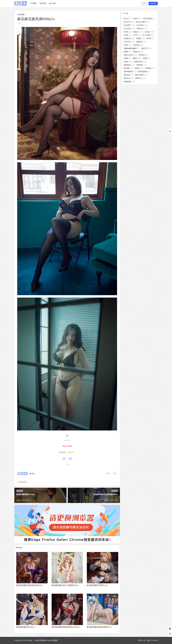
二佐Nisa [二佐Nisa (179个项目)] (149, 32)
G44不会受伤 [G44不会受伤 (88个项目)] (149, 18)
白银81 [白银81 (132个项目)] (128, 62)
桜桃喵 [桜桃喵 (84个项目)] (127, 52)
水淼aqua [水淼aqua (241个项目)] (138, 52)
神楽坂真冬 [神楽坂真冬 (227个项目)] (129, 65)
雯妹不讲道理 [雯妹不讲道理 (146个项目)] (141, 75)
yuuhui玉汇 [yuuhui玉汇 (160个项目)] (129, 28)
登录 (144, 3)
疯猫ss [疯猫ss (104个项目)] (137, 58)
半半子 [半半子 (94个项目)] (137, 35)
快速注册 (153, 3)
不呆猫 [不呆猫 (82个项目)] (127, 32)
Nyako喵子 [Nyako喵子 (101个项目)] (129, 25)
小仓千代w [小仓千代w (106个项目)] (129, 42)
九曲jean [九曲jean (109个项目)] (138, 32)
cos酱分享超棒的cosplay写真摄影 (46, 640)
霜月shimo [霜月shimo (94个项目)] (129, 78)
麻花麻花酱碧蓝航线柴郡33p (99, 627)
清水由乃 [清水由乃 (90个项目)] (143, 55)
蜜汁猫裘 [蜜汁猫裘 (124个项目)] (129, 68)
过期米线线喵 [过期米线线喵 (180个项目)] (130, 71)
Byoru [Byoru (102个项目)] (128, 18)
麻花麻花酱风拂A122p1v (25, 494)
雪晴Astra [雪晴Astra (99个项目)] (128, 75)
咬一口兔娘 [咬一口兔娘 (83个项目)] (148, 35)
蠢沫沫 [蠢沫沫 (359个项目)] (139, 68)
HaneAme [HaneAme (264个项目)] (129, 22)
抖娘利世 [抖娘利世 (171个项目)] (141, 42)
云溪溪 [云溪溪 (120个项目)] (128, 35)
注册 (70, 458)
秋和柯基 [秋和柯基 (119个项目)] (141, 65)
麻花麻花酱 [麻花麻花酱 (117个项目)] (129, 81)
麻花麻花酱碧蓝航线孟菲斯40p (29, 585)
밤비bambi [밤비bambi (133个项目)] (142, 28)
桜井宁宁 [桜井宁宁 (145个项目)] (146, 48)
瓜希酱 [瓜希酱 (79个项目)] (127, 58)
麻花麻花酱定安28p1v (26, 627)
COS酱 (29, 640)
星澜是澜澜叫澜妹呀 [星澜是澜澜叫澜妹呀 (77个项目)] (132, 48)
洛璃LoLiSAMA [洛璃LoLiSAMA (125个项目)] (130, 55)
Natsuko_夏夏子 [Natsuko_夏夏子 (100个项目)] (143, 22)
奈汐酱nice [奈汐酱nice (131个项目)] (129, 38)
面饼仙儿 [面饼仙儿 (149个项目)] (140, 78)
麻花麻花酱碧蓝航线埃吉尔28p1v (66, 627)
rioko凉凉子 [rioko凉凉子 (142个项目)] (142, 25)
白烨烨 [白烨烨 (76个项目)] (147, 58)
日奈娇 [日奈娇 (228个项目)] (128, 45)
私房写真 (21, 14)
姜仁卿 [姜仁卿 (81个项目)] (150, 38)
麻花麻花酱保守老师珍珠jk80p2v (106, 494)
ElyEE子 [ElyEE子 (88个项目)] (137, 18)
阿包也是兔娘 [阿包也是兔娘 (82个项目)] (144, 71)
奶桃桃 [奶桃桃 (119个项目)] (141, 38)
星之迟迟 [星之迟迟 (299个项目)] (139, 45)
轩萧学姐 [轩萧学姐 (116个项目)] (150, 68)
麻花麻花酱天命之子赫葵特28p (65, 585)
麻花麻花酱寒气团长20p (97, 585)
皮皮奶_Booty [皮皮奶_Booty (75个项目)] (140, 62)
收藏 (32, 474)
